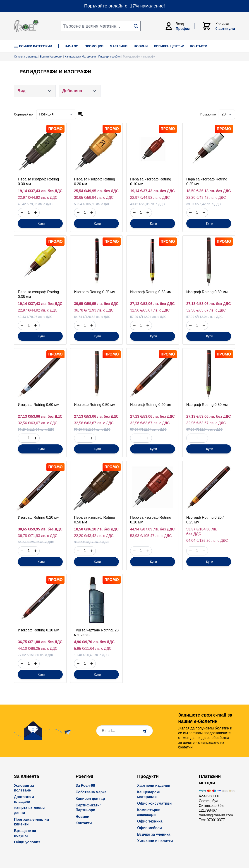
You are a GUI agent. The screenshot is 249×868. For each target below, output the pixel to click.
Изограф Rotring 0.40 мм (151, 405)
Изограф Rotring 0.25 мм (95, 292)
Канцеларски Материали (80, 57)
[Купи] (40, 223)
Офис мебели (150, 828)
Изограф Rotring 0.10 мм (38, 630)
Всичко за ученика (154, 834)
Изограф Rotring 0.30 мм (207, 405)
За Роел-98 (85, 785)
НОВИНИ (141, 46)
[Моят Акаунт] (180, 26)
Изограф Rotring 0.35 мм (151, 292)
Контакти (84, 823)
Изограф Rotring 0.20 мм (38, 517)
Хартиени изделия (154, 785)
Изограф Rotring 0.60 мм (38, 405)
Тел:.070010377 (212, 820)
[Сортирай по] (56, 114)
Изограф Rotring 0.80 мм (207, 292)
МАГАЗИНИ (119, 46)
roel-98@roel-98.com (216, 815)
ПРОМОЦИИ (94, 46)
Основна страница (26, 57)
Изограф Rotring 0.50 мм (95, 405)
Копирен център (90, 799)
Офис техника (150, 821)
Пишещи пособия (110, 57)
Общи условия (27, 842)
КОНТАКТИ (199, 46)
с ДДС (52, 198)
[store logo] (26, 26)
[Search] (136, 26)
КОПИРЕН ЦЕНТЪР (169, 46)
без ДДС (55, 191)
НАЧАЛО (72, 46)
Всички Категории (33, 46)
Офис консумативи (154, 803)
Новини (83, 816)
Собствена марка (91, 792)
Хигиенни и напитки (155, 841)
